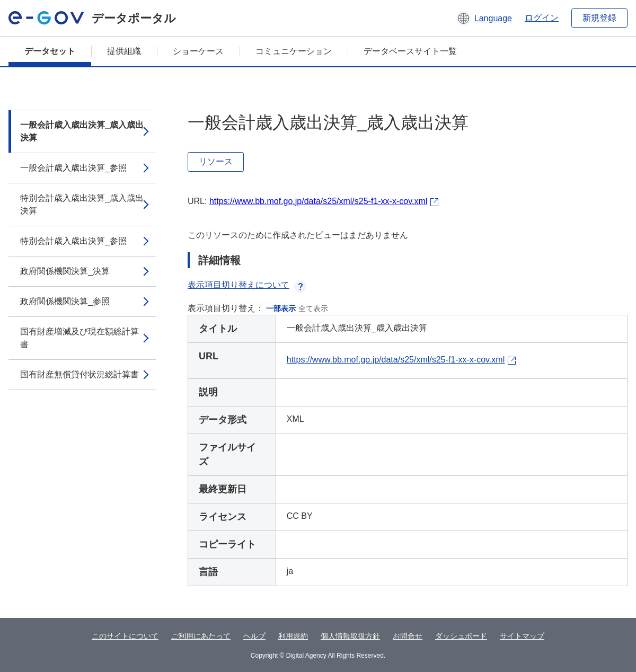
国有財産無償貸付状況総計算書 (79, 374)
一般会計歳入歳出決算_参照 (73, 168)
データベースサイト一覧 (410, 51)
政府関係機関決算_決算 (65, 271)
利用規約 (293, 636)
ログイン (542, 18)
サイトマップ (522, 636)
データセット (50, 51)
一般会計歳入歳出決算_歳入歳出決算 (82, 131)
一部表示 (281, 308)
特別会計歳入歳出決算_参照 (73, 241)
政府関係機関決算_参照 (65, 301)
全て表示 (313, 308)
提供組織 (124, 51)
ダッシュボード (461, 636)
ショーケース (198, 51)
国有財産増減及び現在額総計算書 (79, 338)
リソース (216, 161)
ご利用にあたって (201, 636)
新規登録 (599, 18)
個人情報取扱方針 (350, 636)
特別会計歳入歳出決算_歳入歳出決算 (82, 204)
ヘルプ (254, 636)
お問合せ (408, 636)
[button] (484, 18)
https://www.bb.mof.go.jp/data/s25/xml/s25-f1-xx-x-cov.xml (318, 201)
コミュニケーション (294, 51)
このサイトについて (125, 636)
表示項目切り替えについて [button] (247, 285)
